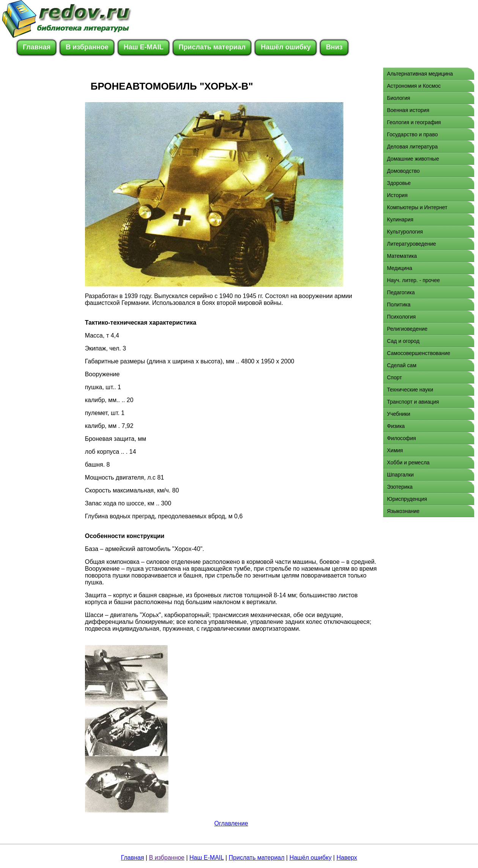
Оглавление (231, 823)
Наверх (347, 858)
